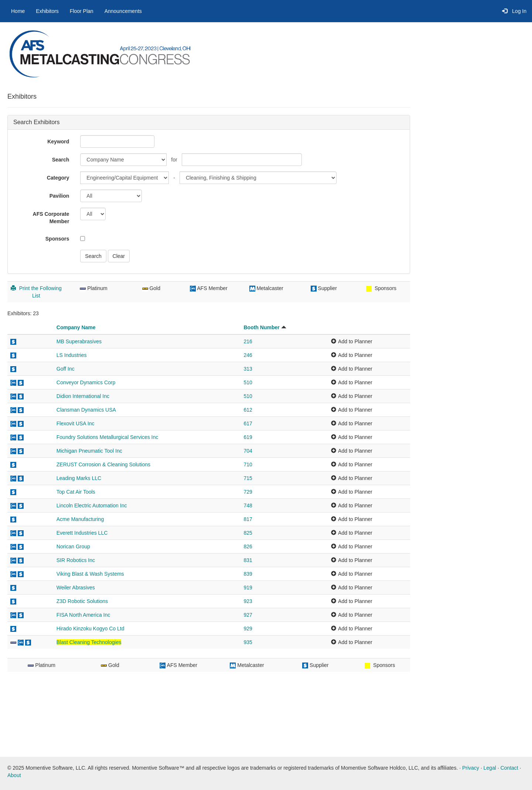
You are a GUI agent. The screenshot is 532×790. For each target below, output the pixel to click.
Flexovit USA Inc (76, 423)
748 (248, 505)
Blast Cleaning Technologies (89, 642)
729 (248, 492)
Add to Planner (355, 341)
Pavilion (59, 196)
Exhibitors (47, 11)
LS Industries (72, 355)
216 (248, 341)
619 (248, 437)
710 (248, 464)
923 (248, 601)
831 (248, 560)
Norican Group (73, 546)
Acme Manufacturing (80, 519)
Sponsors (57, 239)
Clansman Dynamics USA (86, 410)
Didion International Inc (83, 396)
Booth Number (261, 327)
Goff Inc (66, 369)
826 (248, 546)
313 (248, 369)
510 (248, 382)
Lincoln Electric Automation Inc (92, 505)
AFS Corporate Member (51, 218)
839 (248, 574)
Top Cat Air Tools (76, 492)
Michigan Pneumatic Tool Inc (89, 451)
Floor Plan (82, 11)
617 (248, 423)
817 (248, 519)
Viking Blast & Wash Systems (90, 574)
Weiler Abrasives (76, 588)
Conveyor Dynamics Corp (86, 382)
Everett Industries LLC (82, 533)
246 (248, 355)
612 (248, 410)
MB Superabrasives (79, 341)
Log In (514, 11)
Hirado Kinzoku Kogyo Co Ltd (91, 629)
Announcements (123, 11)
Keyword (58, 142)
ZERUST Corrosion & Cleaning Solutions (103, 464)
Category (58, 178)
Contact (509, 768)
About (14, 775)
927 (248, 615)
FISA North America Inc (83, 615)
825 (248, 533)
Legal (490, 768)
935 (248, 642)
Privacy (471, 768)
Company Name (76, 327)
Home (18, 11)
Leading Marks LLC (79, 478)
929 (248, 629)
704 (248, 451)
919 (248, 588)
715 (248, 478)
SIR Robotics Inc (76, 560)
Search (61, 160)
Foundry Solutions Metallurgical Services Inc (107, 437)
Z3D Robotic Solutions (82, 601)
